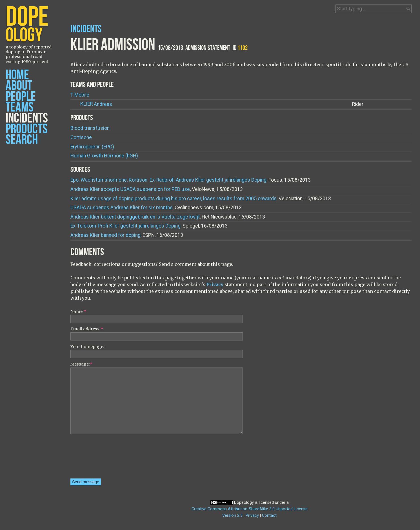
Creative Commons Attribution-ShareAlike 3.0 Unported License (250, 509)
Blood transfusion (90, 128)
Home (17, 75)
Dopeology (244, 503)
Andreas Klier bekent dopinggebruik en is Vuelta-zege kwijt (135, 217)
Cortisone (81, 137)
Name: (78, 311)
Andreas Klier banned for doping (105, 235)
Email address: (87, 329)
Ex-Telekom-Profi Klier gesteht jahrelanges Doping (125, 226)
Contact (269, 515)
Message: (81, 364)
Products (27, 129)
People (21, 97)
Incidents (27, 118)
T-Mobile (80, 95)
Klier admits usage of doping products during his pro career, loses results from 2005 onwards (174, 199)
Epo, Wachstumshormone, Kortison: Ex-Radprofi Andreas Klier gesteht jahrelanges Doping (168, 180)
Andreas (96, 104)
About (19, 86)
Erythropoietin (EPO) (92, 147)
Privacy (215, 284)
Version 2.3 (232, 515)
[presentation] (94, 458)
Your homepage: (87, 347)
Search (22, 140)
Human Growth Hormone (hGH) (104, 156)
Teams (20, 107)
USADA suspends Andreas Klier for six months (122, 208)
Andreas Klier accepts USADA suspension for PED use (130, 189)
